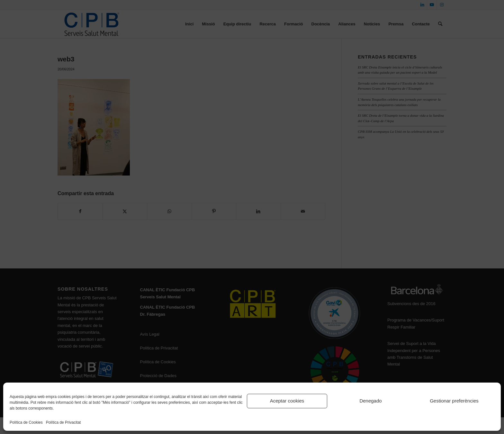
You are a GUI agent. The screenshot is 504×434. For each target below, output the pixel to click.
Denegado (370, 401)
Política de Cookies (26, 422)
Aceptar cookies (287, 401)
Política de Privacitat (63, 422)
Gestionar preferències (454, 401)
